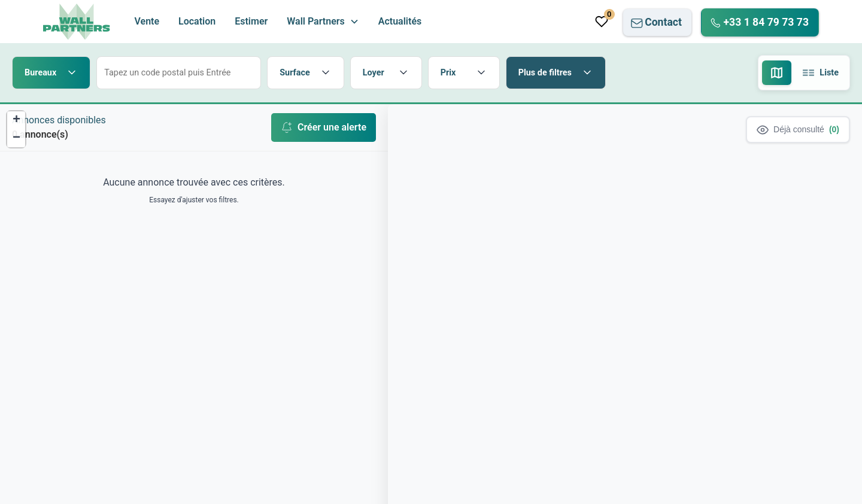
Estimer (251, 21)
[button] (323, 22)
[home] (77, 22)
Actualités (400, 21)
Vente (147, 21)
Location (197, 21)
